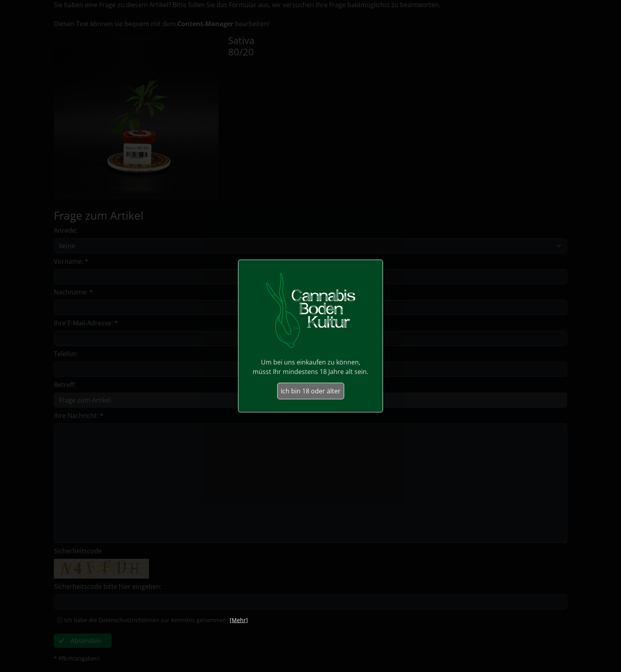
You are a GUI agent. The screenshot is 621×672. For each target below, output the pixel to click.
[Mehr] (239, 620)
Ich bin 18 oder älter (311, 391)
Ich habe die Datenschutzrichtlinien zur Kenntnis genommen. (146, 620)
